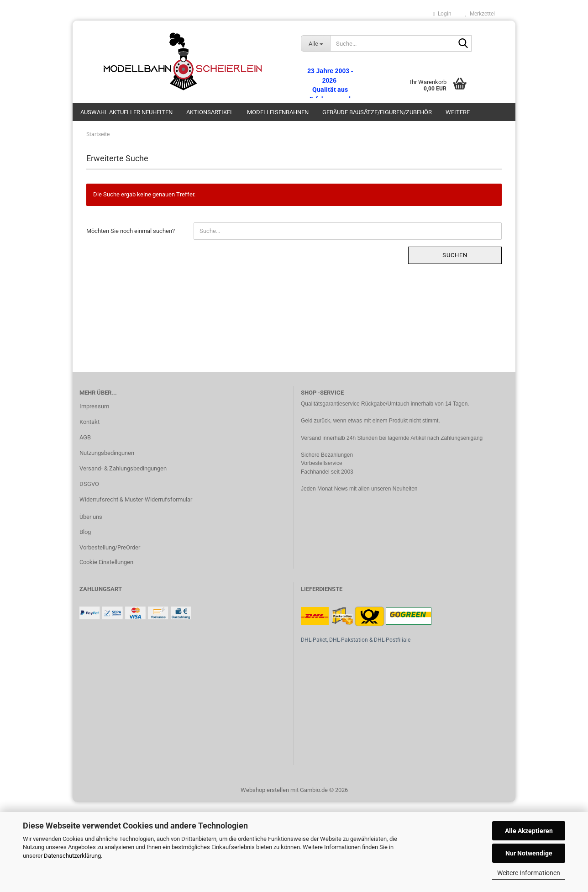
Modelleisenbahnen (278, 112)
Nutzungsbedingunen (107, 453)
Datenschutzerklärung (72, 856)
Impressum (94, 406)
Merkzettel (480, 14)
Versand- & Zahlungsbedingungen (123, 468)
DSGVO (89, 484)
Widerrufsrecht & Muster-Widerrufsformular (136, 499)
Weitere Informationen (529, 873)
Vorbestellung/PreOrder (110, 547)
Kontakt (89, 422)
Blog (85, 532)
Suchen (455, 255)
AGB (85, 437)
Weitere (458, 112)
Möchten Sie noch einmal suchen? (131, 231)
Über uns (91, 517)
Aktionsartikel (210, 112)
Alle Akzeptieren (529, 831)
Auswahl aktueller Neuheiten (126, 112)
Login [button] (442, 14)
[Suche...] (315, 43)
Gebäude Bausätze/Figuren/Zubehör (377, 112)
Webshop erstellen (265, 790)
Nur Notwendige (529, 853)
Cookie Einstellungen (106, 562)
